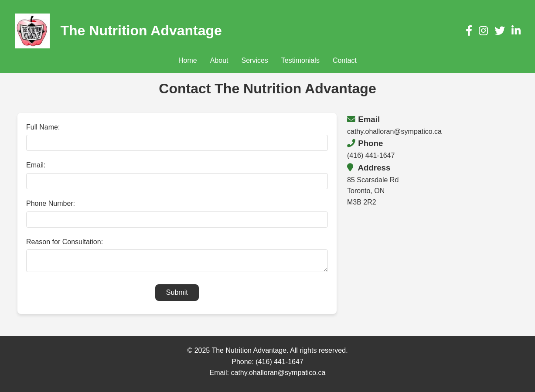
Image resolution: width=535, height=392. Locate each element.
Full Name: (43, 127)
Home (188, 60)
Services (254, 60)
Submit (177, 295)
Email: (36, 165)
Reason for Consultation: (65, 242)
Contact (345, 60)
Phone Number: (51, 203)
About (219, 60)
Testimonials (300, 60)
